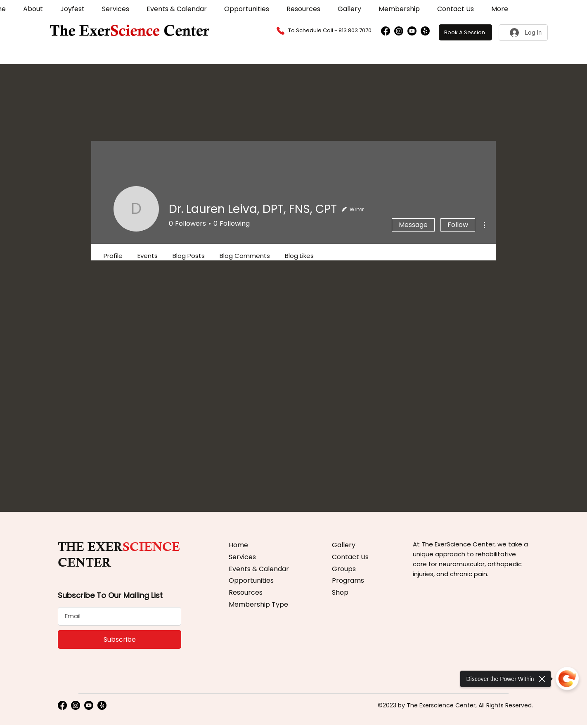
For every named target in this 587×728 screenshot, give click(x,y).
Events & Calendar (259, 569)
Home (238, 545)
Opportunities (251, 580)
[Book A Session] (465, 32)
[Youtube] (412, 31)
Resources (246, 592)
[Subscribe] (120, 639)
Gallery (344, 545)
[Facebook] (386, 31)
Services (242, 557)
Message (413, 225)
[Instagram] (399, 31)
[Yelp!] (425, 31)
